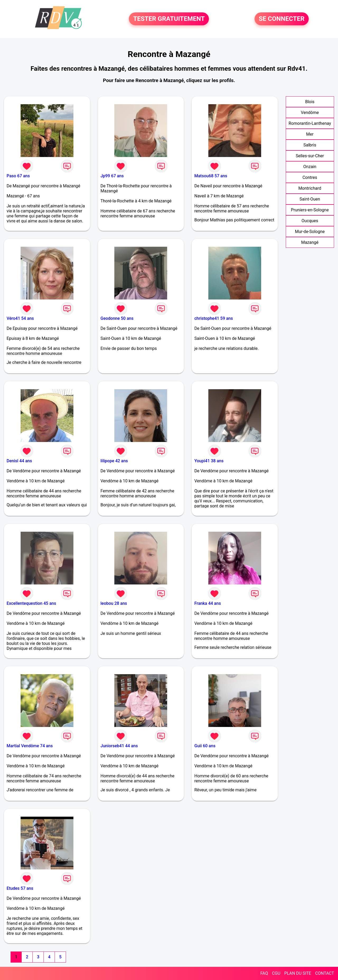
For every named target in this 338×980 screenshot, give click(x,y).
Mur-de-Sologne (310, 232)
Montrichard (310, 188)
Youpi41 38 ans (209, 461)
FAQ (264, 973)
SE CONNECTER (282, 19)
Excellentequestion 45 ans (31, 603)
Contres (310, 177)
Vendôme (310, 113)
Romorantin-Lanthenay (310, 123)
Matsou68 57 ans (211, 176)
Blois (310, 102)
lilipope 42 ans (114, 461)
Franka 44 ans (208, 603)
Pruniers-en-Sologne (310, 210)
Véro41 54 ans (20, 318)
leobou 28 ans (114, 603)
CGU (276, 973)
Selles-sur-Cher (310, 156)
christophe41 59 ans (214, 318)
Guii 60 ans (205, 746)
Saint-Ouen (310, 199)
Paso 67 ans (18, 176)
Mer (310, 134)
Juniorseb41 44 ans (119, 746)
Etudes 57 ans (20, 888)
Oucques (310, 221)
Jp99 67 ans (112, 176)
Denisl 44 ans (19, 461)
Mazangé (310, 242)
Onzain (310, 167)
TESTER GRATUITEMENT (169, 19)
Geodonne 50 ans (117, 318)
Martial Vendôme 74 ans (30, 746)
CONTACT (325, 973)
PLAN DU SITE (298, 973)
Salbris (310, 145)
